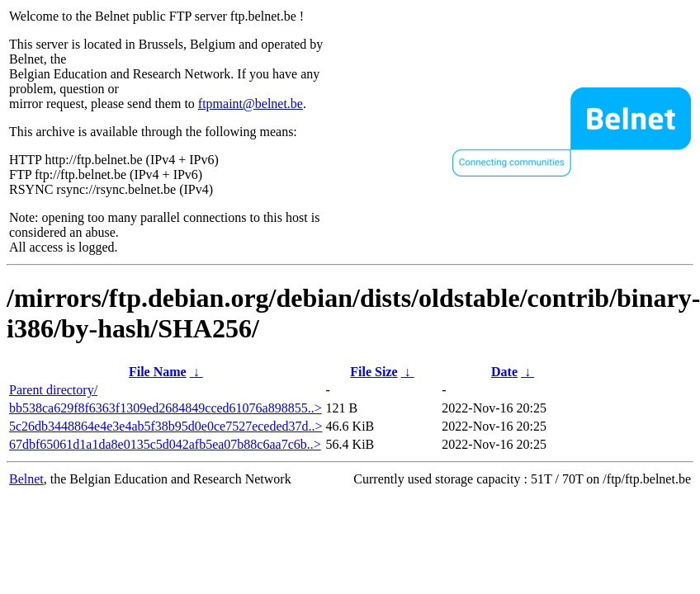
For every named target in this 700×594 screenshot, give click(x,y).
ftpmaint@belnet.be (251, 104)
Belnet (26, 479)
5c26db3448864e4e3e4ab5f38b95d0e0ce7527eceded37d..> (166, 426)
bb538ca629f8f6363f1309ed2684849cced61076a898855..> (166, 408)
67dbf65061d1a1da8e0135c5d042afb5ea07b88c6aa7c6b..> (165, 444)
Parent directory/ (53, 390)
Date (504, 372)
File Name (158, 372)
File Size (374, 372)
